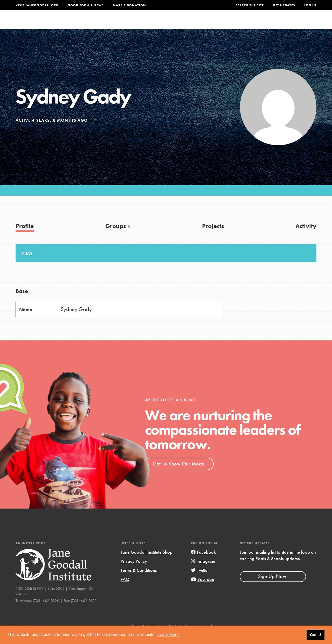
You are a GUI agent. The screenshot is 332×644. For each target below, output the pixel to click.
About (109, 25)
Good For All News (86, 5)
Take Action (299, 25)
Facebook (203, 562)
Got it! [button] (315, 635)
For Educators (173, 25)
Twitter (200, 581)
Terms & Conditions (139, 581)
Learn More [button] (168, 635)
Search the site (250, 5)
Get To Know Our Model (179, 474)
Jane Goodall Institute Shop (147, 562)
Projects (241, 25)
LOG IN (310, 5)
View (27, 264)
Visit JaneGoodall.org (37, 5)
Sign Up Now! (273, 587)
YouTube (203, 590)
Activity (306, 236)
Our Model (210, 25)
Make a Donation (129, 5)
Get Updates (284, 5)
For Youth (136, 25)
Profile (25, 236)
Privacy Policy (134, 571)
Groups (267, 25)
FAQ (125, 590)
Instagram (203, 571)
